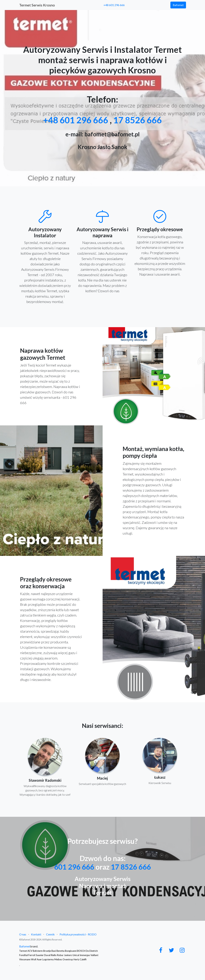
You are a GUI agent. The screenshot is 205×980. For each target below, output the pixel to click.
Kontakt (36, 934)
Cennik (50, 934)
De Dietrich (92, 951)
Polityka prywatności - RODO (78, 934)
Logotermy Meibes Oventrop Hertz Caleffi (64, 959)
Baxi (54, 951)
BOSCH (81, 951)
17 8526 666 (138, 120)
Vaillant (94, 955)
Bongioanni (71, 951)
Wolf (34, 959)
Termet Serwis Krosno (37, 5)
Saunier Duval (43, 955)
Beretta (60, 951)
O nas (23, 934)
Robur (60, 955)
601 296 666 (74, 867)
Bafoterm (38, 951)
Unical (76, 955)
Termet (23, 951)
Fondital (23, 955)
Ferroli (32, 955)
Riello (54, 955)
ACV (30, 951)
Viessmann (25, 959)
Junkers (68, 955)
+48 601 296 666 (114, 5)
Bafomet (178, 5)
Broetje (47, 951)
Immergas (85, 955)
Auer (39, 959)
